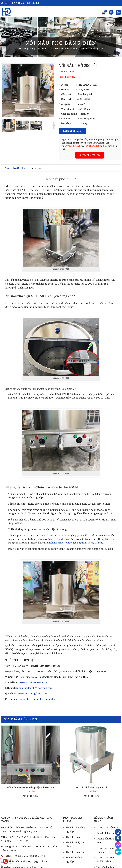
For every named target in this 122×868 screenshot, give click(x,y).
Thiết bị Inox (73, 837)
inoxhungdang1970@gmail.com (34, 688)
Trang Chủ (26, 49)
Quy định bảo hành (107, 833)
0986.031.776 (25, 683)
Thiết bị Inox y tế (75, 852)
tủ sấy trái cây (95, 543)
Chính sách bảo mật (108, 828)
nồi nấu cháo (56, 543)
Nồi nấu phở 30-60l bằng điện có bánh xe (30, 787)
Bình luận (36, 168)
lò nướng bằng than (75, 543)
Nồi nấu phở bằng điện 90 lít (91, 787)
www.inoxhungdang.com (33, 694)
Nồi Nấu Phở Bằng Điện (92, 49)
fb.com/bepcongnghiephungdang (38, 699)
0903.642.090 (42, 683)
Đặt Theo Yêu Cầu (90, 155)
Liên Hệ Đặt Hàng (72, 131)
